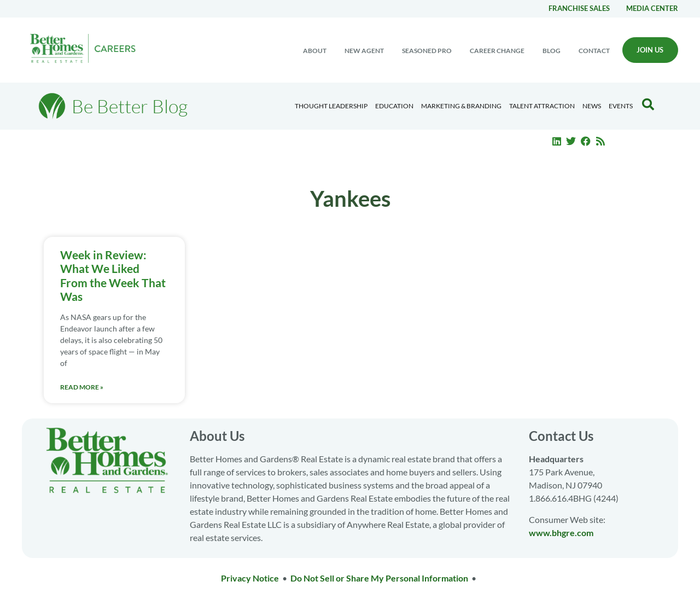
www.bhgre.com (561, 533)
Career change (497, 51)
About (315, 51)
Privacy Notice (250, 578)
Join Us (650, 50)
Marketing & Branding (461, 106)
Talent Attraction (542, 106)
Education (394, 106)
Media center (652, 8)
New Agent (364, 51)
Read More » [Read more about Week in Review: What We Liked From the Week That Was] (82, 387)
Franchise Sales (579, 8)
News (592, 106)
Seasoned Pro (427, 51)
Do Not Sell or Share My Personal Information (379, 578)
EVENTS (621, 106)
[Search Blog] (648, 104)
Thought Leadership (331, 106)
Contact (594, 51)
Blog (552, 51)
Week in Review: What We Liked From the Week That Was (113, 275)
